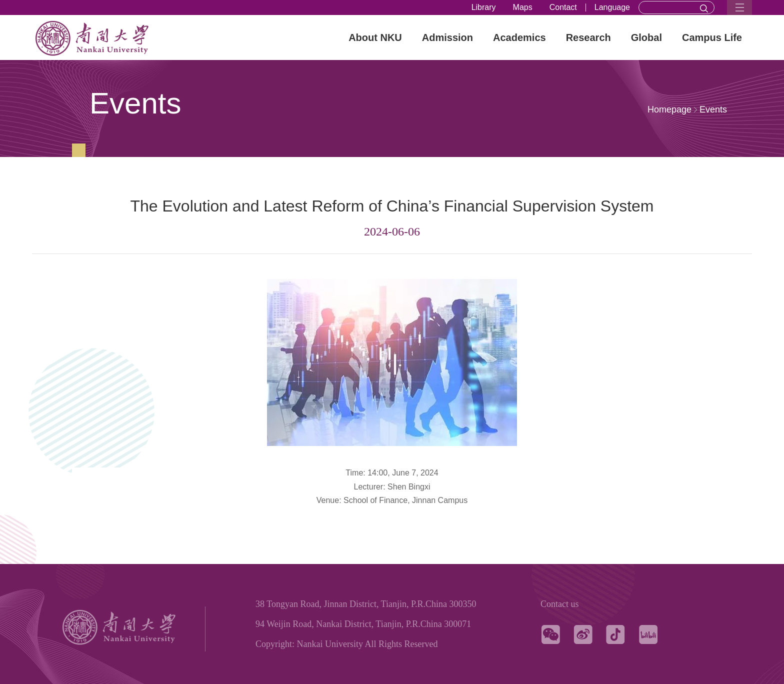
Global (646, 37)
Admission (447, 37)
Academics (519, 37)
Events (713, 109)
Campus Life (712, 37)
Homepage (669, 109)
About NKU (375, 37)
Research (588, 37)
